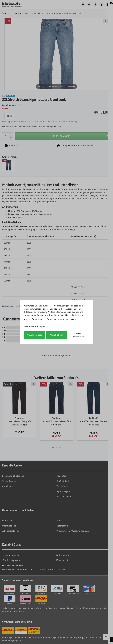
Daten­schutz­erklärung (42, 319)
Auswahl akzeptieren (78, 335)
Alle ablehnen (56, 335)
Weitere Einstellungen (35, 326)
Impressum (71, 319)
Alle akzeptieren (35, 335)
